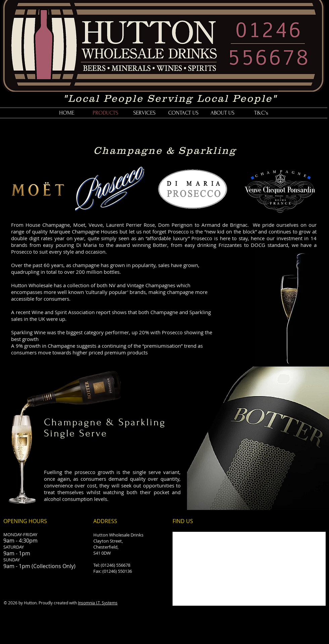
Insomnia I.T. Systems (98, 603)
